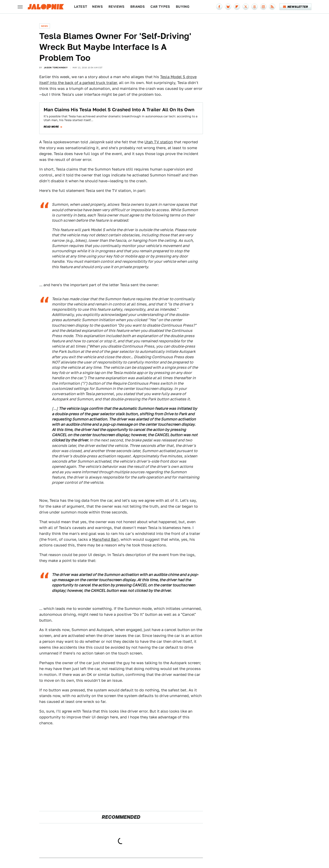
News (97, 7)
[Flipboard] (237, 7)
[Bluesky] (228, 7)
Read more (51, 127)
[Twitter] (246, 7)
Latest (81, 7)
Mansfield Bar (105, 539)
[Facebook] (219, 7)
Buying (183, 7)
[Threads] (255, 7)
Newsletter (296, 7)
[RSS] (272, 7)
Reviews (117, 7)
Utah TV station (159, 142)
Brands (138, 7)
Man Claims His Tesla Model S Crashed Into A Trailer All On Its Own (119, 110)
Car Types (160, 7)
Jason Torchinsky (56, 67)
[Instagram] (263, 7)
